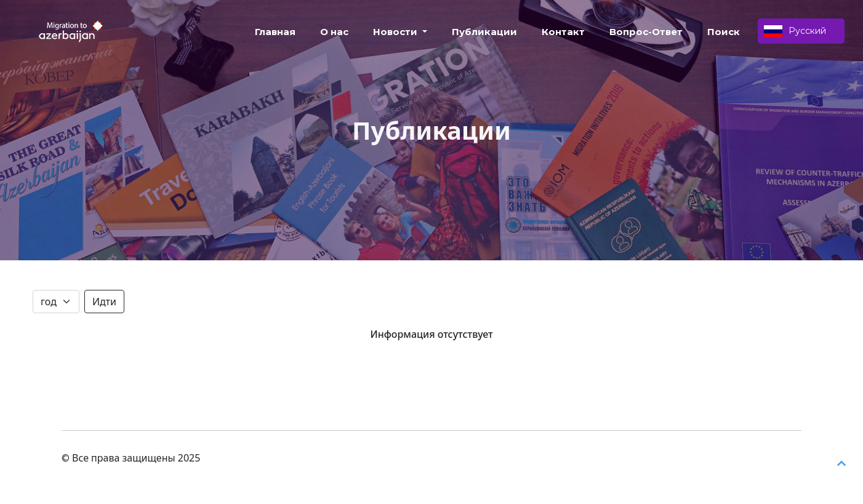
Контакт (563, 32)
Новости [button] (396, 32)
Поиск (724, 32)
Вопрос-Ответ (646, 32)
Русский (795, 31)
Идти (104, 302)
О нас (334, 32)
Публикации (484, 32)
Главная (275, 32)
